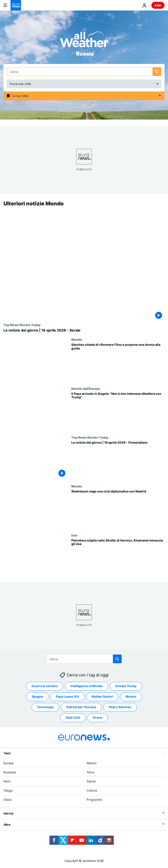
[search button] (157, 72)
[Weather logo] (84, 41)
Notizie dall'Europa (86, 388)
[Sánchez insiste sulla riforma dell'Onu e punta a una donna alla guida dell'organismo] (118, 362)
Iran (74, 535)
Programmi (94, 800)
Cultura (92, 790)
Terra (90, 772)
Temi (7, 753)
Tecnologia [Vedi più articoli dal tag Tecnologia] (45, 707)
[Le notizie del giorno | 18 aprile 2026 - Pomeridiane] (118, 460)
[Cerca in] (84, 72)
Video (8, 800)
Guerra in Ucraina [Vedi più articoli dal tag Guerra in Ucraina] (45, 686)
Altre (7, 825)
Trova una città (20, 84)
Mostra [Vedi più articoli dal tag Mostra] (131, 697)
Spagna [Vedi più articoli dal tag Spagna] (37, 697)
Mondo (77, 340)
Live (158, 5)
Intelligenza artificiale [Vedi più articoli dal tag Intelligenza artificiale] (87, 686)
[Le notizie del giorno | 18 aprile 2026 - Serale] (84, 330)
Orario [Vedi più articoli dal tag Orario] (98, 718)
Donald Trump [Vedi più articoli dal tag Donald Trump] (126, 686)
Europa (9, 763)
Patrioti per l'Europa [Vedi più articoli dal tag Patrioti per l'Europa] (81, 707)
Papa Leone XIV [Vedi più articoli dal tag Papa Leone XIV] (67, 697)
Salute (91, 781)
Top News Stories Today (22, 325)
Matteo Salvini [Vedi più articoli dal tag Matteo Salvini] (102, 697)
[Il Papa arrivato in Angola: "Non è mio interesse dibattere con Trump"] (118, 411)
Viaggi (8, 790)
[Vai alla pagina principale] (16, 5)
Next (7, 781)
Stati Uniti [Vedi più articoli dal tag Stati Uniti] (73, 718)
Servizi (8, 813)
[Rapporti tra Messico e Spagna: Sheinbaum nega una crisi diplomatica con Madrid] (118, 509)
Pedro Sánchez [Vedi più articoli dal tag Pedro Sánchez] (120, 707)
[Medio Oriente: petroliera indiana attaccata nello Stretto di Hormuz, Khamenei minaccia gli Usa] (118, 558)
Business (10, 772)
